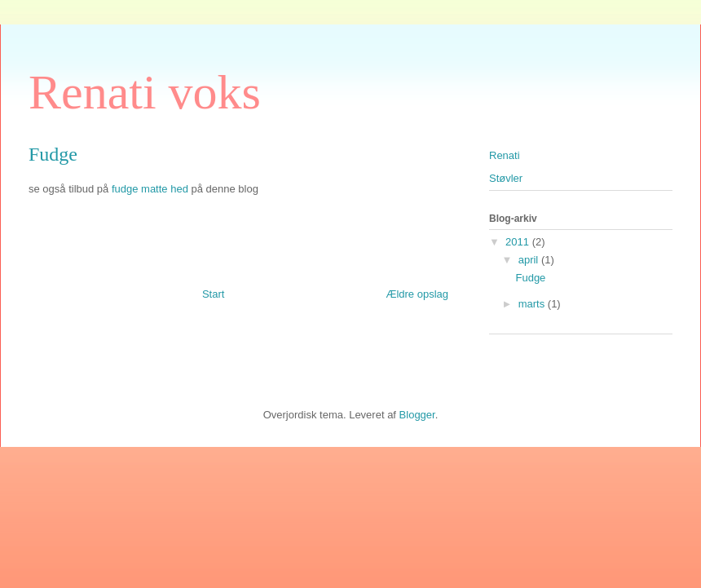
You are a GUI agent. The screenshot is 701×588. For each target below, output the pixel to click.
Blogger (417, 415)
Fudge (530, 278)
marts (533, 304)
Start (213, 294)
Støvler (506, 178)
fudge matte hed (150, 189)
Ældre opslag (417, 294)
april (530, 260)
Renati (505, 155)
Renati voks (145, 92)
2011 (519, 242)
